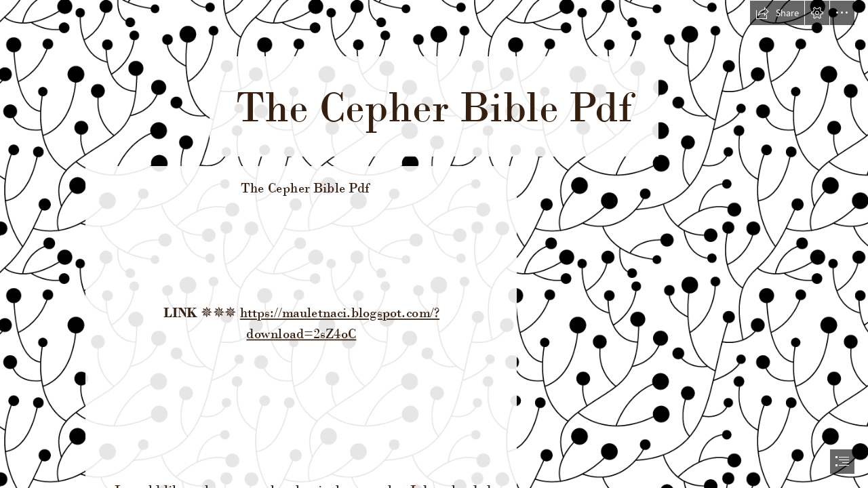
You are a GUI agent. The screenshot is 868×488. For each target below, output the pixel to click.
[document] (434, 244)
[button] (777, 13)
